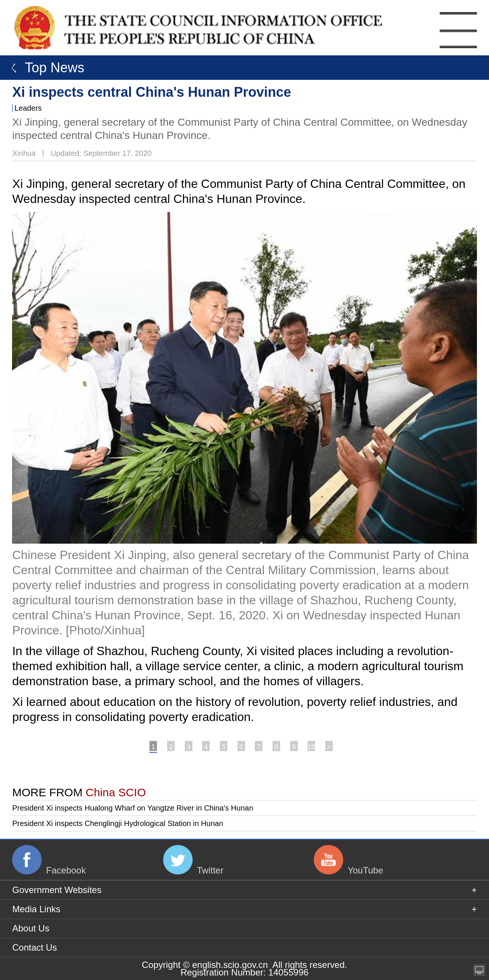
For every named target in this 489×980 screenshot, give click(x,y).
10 (311, 747)
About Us (31, 928)
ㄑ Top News (44, 68)
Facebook (66, 870)
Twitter (210, 870)
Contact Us (34, 947)
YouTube (365, 870)
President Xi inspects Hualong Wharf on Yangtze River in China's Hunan (133, 808)
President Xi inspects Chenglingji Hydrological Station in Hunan (117, 823)
